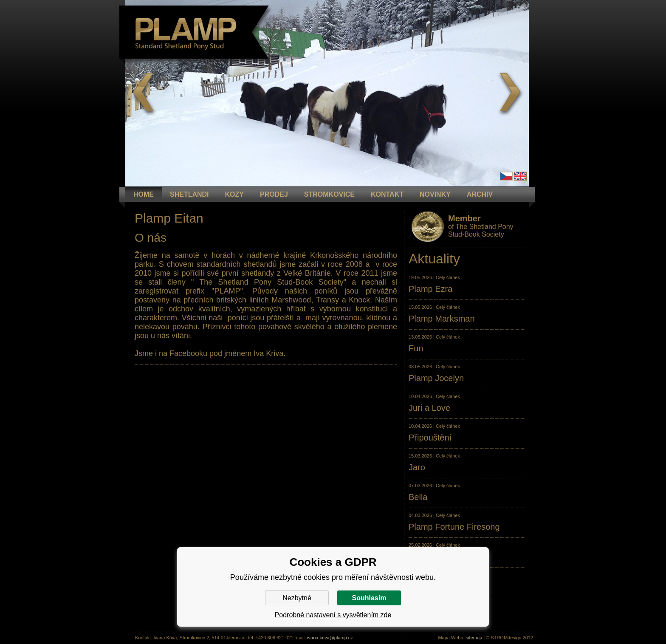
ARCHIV (480, 194)
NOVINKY (435, 194)
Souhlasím (369, 598)
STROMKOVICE (329, 194)
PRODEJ (274, 194)
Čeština (506, 176)
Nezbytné (297, 598)
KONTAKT (387, 194)
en (520, 176)
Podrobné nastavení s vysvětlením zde (333, 615)
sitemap (474, 638)
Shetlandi (189, 194)
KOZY (234, 194)
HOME (144, 194)
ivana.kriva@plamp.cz (330, 638)
